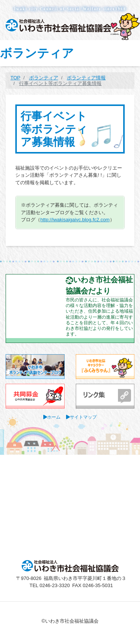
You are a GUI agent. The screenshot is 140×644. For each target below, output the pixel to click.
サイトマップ (83, 417)
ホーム (54, 417)
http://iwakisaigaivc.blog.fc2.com (75, 220)
